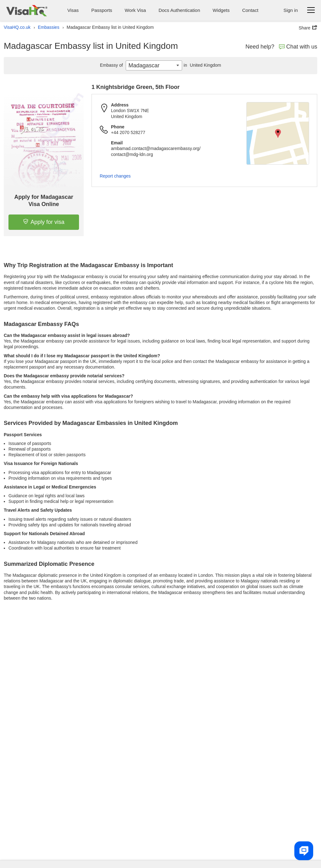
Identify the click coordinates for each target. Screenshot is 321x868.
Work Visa (135, 10)
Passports (102, 10)
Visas (73, 10)
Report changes (115, 176)
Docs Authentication (179, 10)
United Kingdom (202, 65)
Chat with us (298, 47)
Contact (250, 10)
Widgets (221, 10)
